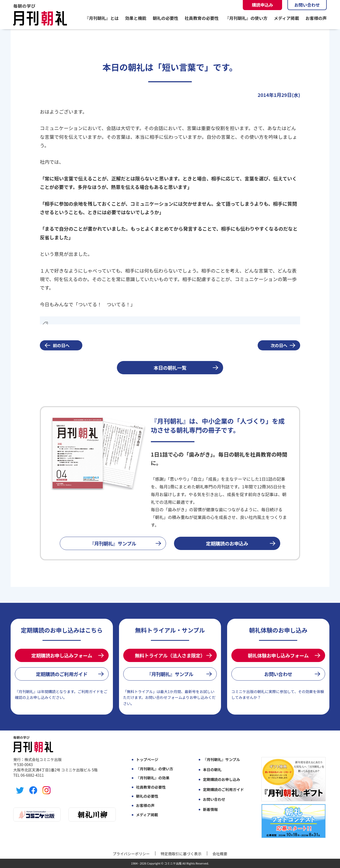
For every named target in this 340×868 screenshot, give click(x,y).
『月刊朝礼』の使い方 (246, 18)
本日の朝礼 (212, 770)
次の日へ (279, 345)
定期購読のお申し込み (222, 779)
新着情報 (210, 809)
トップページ (147, 760)
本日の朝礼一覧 (170, 368)
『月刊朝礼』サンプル (113, 543)
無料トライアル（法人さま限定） (170, 655)
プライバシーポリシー (131, 854)
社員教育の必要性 (202, 18)
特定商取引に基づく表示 (181, 854)
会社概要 (220, 854)
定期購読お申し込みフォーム (62, 655)
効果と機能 (136, 18)
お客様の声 (316, 18)
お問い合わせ (307, 5)
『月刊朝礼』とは (102, 18)
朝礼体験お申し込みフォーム (278, 655)
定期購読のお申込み (227, 543)
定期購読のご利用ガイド (62, 674)
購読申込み (262, 5)
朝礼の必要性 (165, 18)
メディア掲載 (286, 18)
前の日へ (61, 345)
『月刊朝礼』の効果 (153, 778)
